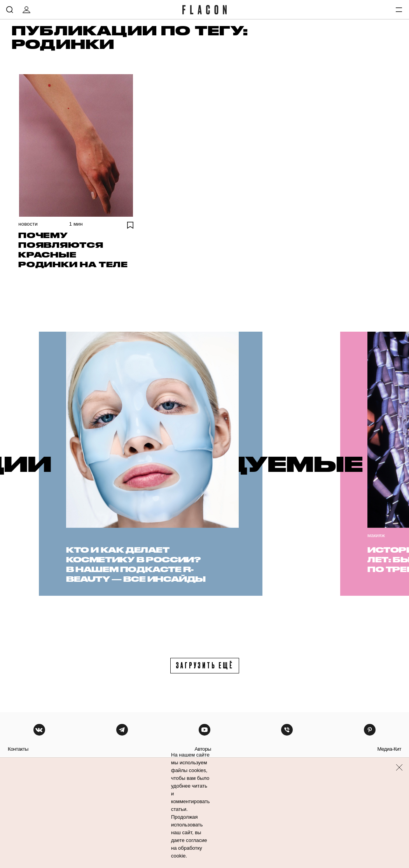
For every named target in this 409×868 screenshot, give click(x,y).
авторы (203, 749)
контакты (18, 749)
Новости (28, 224)
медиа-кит (389, 749)
